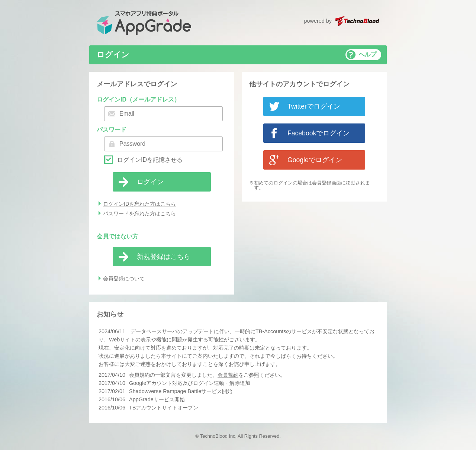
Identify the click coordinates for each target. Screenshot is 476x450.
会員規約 (228, 375)
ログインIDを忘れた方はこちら (139, 204)
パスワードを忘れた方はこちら (139, 213)
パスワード (112, 130)
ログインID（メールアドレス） (138, 99)
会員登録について (124, 279)
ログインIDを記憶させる (150, 160)
